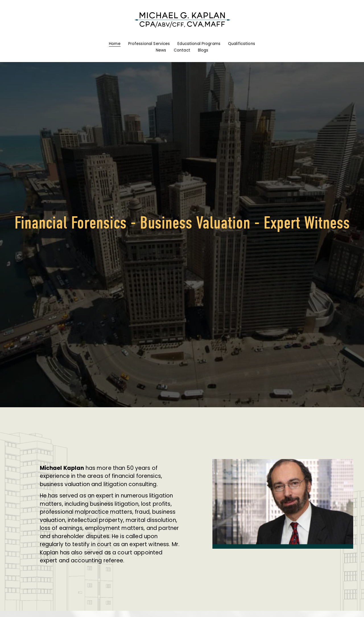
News (161, 50)
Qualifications (242, 44)
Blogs (203, 50)
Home (115, 44)
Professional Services (149, 44)
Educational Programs (199, 44)
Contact (182, 50)
